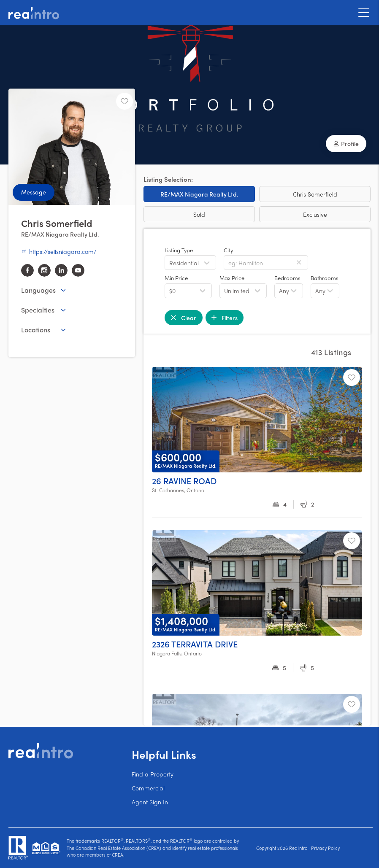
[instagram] (44, 270)
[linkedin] (61, 270)
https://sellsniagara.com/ (59, 251)
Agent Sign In (150, 802)
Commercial (148, 788)
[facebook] (27, 270)
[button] (346, 144)
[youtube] (78, 270)
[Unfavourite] (125, 101)
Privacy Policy (325, 848)
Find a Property (153, 774)
